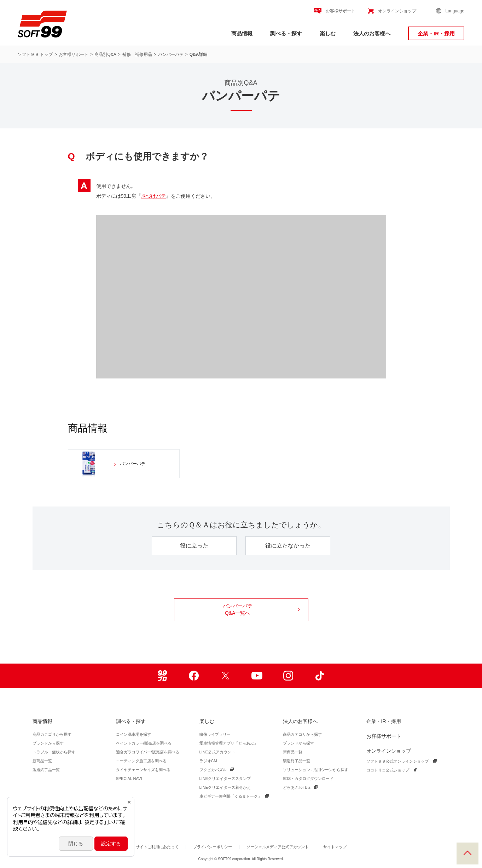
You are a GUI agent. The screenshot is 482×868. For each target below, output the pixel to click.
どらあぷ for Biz (297, 787)
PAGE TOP (468, 853)
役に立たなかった (288, 546)
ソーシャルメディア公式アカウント (278, 847)
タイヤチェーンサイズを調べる (143, 770)
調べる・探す (286, 33)
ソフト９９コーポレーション (42, 24)
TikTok (320, 676)
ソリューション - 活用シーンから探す (316, 770)
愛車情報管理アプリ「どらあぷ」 (229, 743)
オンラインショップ (397, 11)
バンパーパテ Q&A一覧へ (261, 609)
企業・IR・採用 (436, 33)
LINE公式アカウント (217, 752)
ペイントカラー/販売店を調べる (144, 743)
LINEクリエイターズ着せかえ (225, 787)
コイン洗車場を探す (133, 734)
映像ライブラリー (215, 734)
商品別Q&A (105, 54)
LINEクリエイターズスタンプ (225, 779)
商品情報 (242, 33)
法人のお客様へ (372, 33)
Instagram (288, 676)
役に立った (194, 546)
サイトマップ (335, 847)
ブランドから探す (48, 743)
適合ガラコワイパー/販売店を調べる (148, 752)
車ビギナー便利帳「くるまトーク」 (231, 796)
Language (455, 11)
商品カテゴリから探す (52, 734)
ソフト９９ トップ (35, 54)
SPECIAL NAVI (129, 779)
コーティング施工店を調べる (141, 761)
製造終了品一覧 (46, 770)
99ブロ (162, 676)
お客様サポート (341, 11)
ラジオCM (208, 761)
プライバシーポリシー (213, 847)
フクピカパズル (213, 770)
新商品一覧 (42, 761)
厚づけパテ (153, 196)
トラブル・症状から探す (54, 752)
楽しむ (328, 33)
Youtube (257, 676)
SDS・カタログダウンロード (308, 779)
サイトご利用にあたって (157, 847)
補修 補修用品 (137, 54)
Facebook (194, 676)
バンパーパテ (171, 54)
